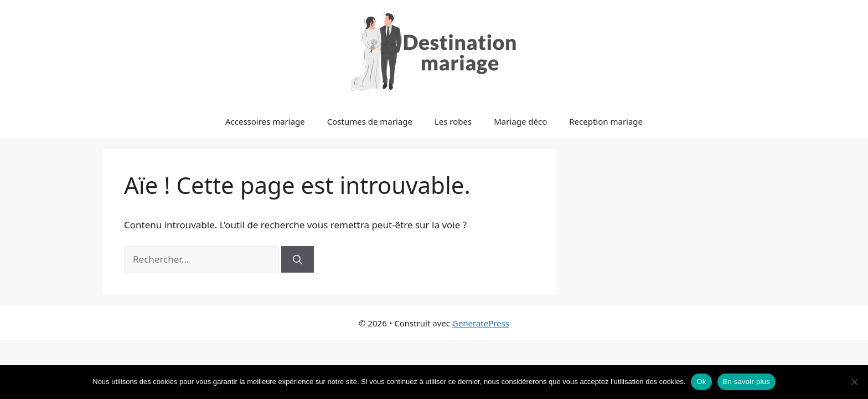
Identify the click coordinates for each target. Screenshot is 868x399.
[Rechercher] (298, 259)
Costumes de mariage (370, 121)
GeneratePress (481, 323)
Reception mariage (606, 121)
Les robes (453, 121)
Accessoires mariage (265, 121)
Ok (701, 382)
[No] (854, 382)
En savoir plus (746, 382)
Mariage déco (520, 121)
